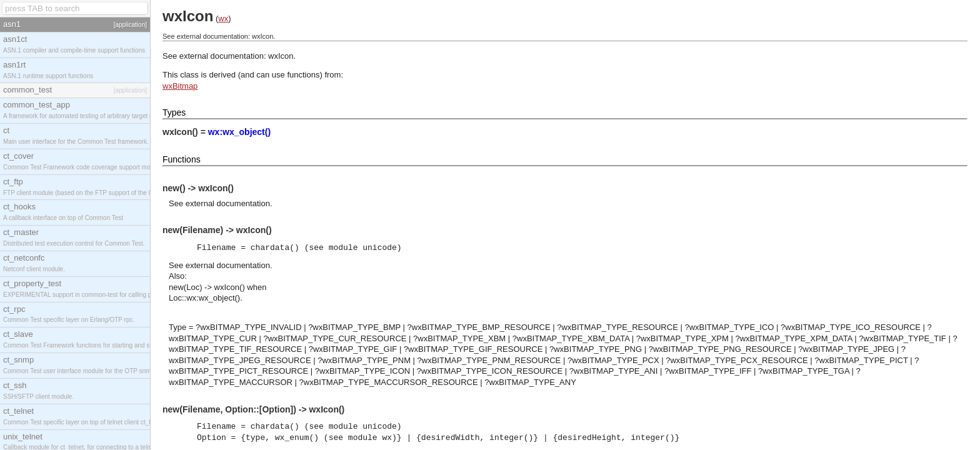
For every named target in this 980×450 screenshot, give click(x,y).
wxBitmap (180, 86)
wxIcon (281, 56)
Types (174, 112)
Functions (182, 159)
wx (223, 18)
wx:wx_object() (239, 132)
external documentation (228, 203)
